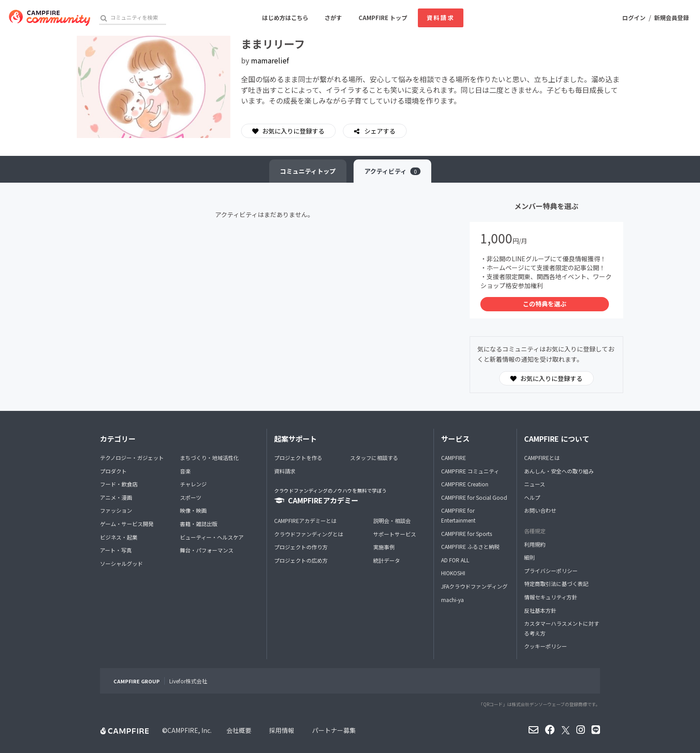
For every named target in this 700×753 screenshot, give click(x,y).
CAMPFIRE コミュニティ (470, 471)
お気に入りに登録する (288, 131)
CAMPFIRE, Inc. (190, 730)
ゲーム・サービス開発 (127, 524)
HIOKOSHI (453, 573)
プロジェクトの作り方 (301, 547)
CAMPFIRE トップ (383, 18)
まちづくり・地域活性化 (209, 458)
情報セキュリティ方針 (551, 597)
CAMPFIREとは (542, 458)
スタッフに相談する (374, 458)
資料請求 (441, 18)
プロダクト (113, 471)
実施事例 (384, 547)
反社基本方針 (540, 610)
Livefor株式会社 (188, 681)
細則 (529, 557)
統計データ (387, 560)
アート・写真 (116, 550)
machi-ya (452, 600)
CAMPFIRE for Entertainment (458, 515)
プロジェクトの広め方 (301, 560)
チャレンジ (193, 484)
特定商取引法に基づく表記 (556, 584)
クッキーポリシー (546, 646)
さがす (333, 18)
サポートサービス (395, 534)
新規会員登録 (671, 18)
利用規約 (535, 544)
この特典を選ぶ (545, 304)
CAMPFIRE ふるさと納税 (470, 546)
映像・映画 (193, 510)
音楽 (185, 471)
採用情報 (282, 730)
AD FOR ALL (455, 560)
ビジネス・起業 (119, 537)
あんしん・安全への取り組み (559, 471)
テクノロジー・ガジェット (132, 458)
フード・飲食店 (119, 484)
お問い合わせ (540, 510)
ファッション (116, 510)
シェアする (379, 131)
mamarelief (270, 60)
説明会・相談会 (392, 521)
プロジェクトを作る (298, 458)
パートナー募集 (334, 730)
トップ (308, 171)
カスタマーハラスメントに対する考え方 (562, 628)
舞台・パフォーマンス (207, 550)
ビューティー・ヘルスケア (212, 537)
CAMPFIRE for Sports (467, 533)
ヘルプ (532, 497)
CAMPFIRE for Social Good (474, 497)
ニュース (535, 484)
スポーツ (191, 497)
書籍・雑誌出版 (199, 524)
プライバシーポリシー (551, 571)
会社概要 (239, 730)
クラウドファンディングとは (309, 534)
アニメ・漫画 (116, 497)
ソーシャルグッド (121, 563)
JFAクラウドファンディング (474, 586)
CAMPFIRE (454, 458)
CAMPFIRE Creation (465, 484)
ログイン (634, 18)
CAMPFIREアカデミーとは (305, 521)
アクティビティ (392, 171)
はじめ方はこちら (285, 18)
